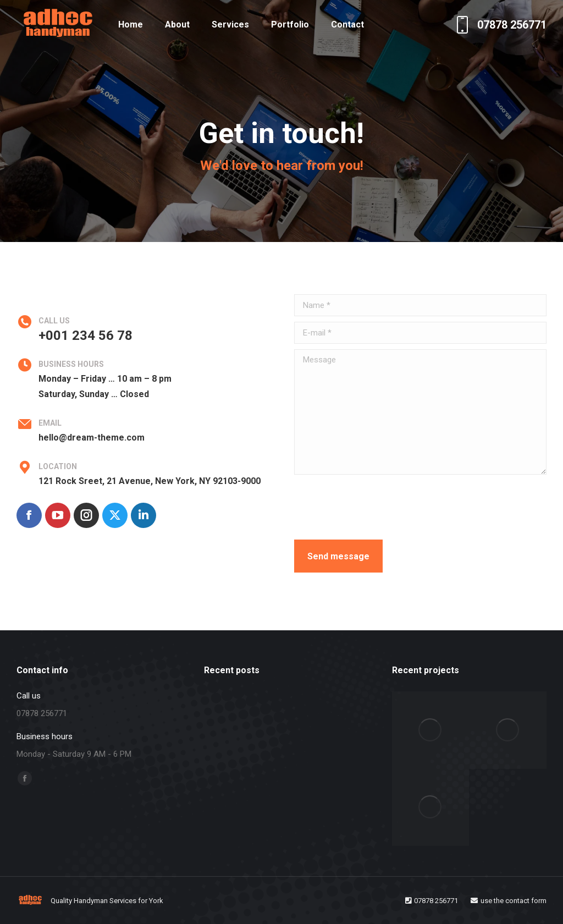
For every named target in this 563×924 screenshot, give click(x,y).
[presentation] (378, 507)
